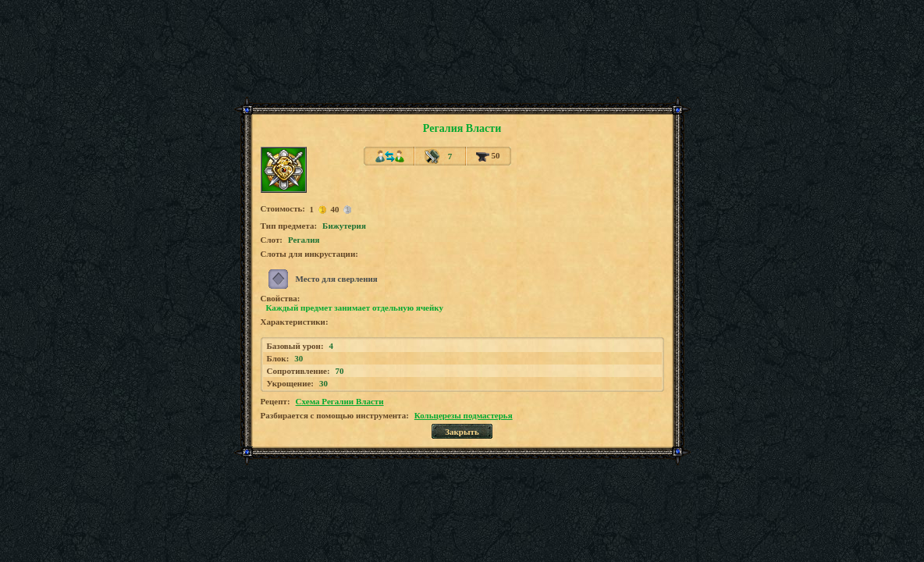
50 (488, 155)
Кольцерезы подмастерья (464, 415)
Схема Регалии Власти (340, 401)
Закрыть (462, 432)
